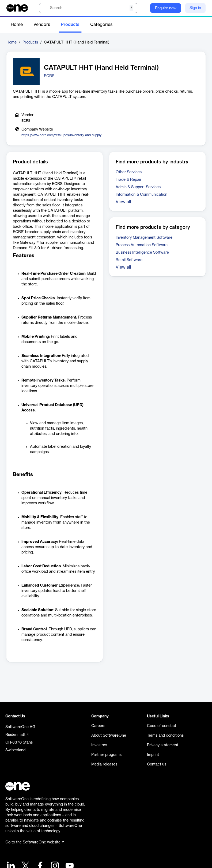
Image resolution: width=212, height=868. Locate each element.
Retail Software (129, 260)
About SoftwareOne (109, 736)
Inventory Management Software (144, 238)
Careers (98, 726)
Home (17, 25)
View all (123, 202)
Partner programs (106, 755)
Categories (101, 25)
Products (70, 25)
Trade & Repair (128, 180)
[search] (88, 8)
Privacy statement (163, 745)
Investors (99, 745)
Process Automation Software (142, 245)
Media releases (104, 764)
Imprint (153, 755)
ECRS (49, 76)
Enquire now (166, 8)
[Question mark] (143, 8)
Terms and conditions (165, 736)
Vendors (42, 25)
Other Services (129, 172)
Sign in (195, 8)
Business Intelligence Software (142, 253)
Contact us (157, 764)
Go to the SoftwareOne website (35, 842)
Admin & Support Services (138, 187)
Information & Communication (141, 195)
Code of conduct (162, 726)
